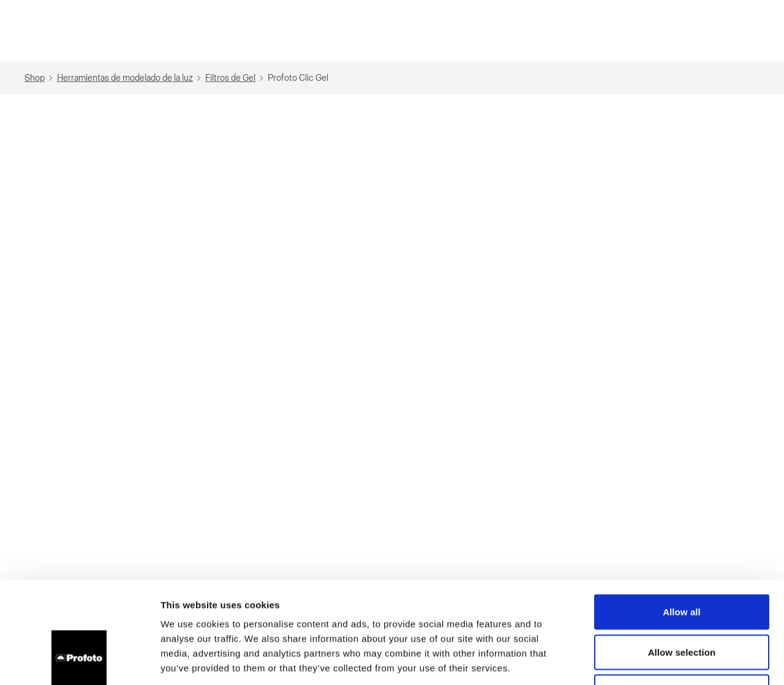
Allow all (682, 524)
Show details (643, 661)
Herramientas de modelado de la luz (130, 78)
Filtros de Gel (236, 78)
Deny (681, 605)
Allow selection (682, 565)
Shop (40, 78)
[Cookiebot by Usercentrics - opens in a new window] (79, 661)
